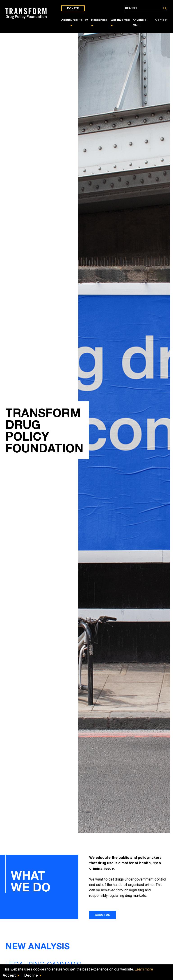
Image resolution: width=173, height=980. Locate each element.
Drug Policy (79, 20)
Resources (99, 20)
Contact (161, 20)
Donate (73, 8)
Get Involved (120, 20)
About (66, 20)
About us (102, 915)
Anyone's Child (140, 22)
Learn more (144, 969)
